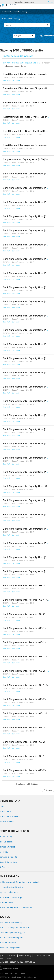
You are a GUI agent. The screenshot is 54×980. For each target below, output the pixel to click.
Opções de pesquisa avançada (18, 56)
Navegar (24, 36)
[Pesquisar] (48, 25)
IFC (11, 974)
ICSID (23, 974)
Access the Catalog (19, 12)
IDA (7, 974)
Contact (9, 959)
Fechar (51, 2)
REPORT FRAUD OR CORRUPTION (23, 962)
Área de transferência (44, 36)
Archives (6, 12)
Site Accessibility (25, 956)
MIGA (17, 974)
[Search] (27, 25)
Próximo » (48, 790)
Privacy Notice (11, 956)
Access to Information (42, 956)
